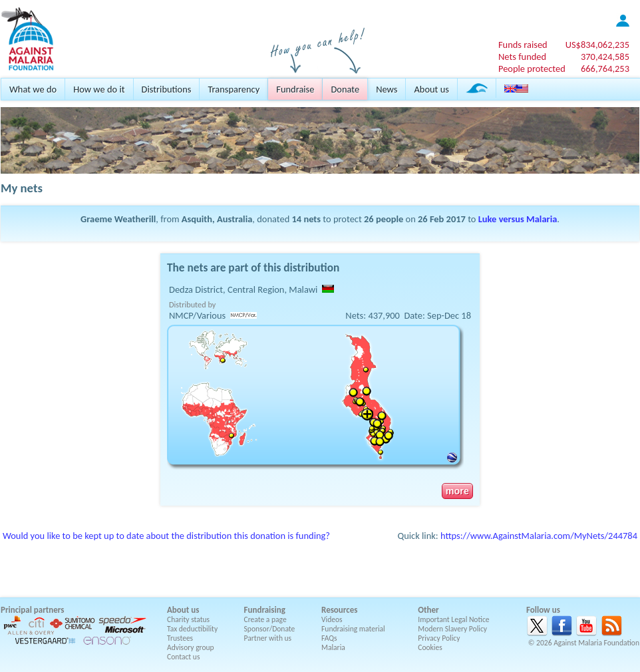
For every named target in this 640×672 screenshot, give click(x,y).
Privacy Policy (439, 638)
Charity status (188, 619)
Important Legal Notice (453, 619)
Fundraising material (353, 629)
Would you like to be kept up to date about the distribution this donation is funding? (166, 536)
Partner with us (268, 638)
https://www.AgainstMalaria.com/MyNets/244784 (539, 536)
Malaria (333, 647)
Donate (345, 89)
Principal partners (32, 610)
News (387, 89)
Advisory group (191, 647)
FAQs (329, 638)
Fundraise (295, 89)
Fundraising (265, 610)
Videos (332, 619)
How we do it (99, 89)
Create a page (265, 619)
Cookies (430, 647)
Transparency (234, 89)
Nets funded (522, 57)
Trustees (180, 638)
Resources (339, 610)
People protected (532, 69)
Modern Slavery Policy (452, 629)
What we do (33, 89)
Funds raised (523, 45)
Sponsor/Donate (270, 629)
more (457, 491)
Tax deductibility (192, 629)
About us (431, 89)
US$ (597, 45)
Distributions (167, 89)
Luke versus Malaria (518, 219)
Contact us (183, 657)
